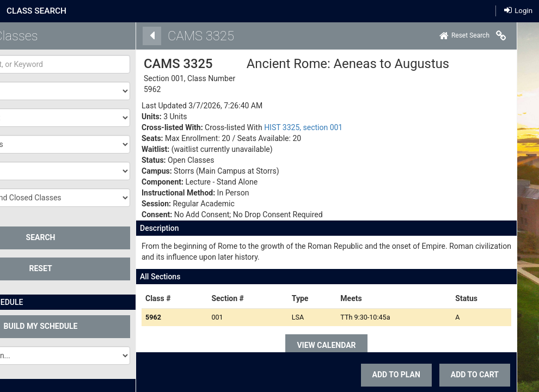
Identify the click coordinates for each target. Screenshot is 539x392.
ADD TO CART (473, 375)
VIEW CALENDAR (325, 345)
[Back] (150, 36)
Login (518, 10)
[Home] (463, 36)
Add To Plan (395, 375)
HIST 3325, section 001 (302, 127)
